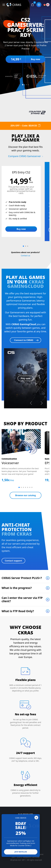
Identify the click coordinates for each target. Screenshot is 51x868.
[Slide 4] (28, 85)
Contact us (25, 256)
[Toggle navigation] (4, 5)
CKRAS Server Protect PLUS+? (22, 578)
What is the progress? (17, 588)
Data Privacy (30, 854)
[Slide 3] (26, 85)
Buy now (36, 59)
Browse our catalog (25, 495)
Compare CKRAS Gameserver (24, 156)
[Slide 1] (23, 85)
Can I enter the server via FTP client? (22, 599)
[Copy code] (39, 126)
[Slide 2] (25, 85)
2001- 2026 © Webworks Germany (25, 857)
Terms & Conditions (15, 854)
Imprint (40, 854)
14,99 (16, 59)
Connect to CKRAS (24, 340)
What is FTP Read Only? (18, 611)
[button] (32, 5)
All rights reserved (34, 860)
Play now (25, 378)
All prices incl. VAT (17, 860)
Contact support (13, 561)
